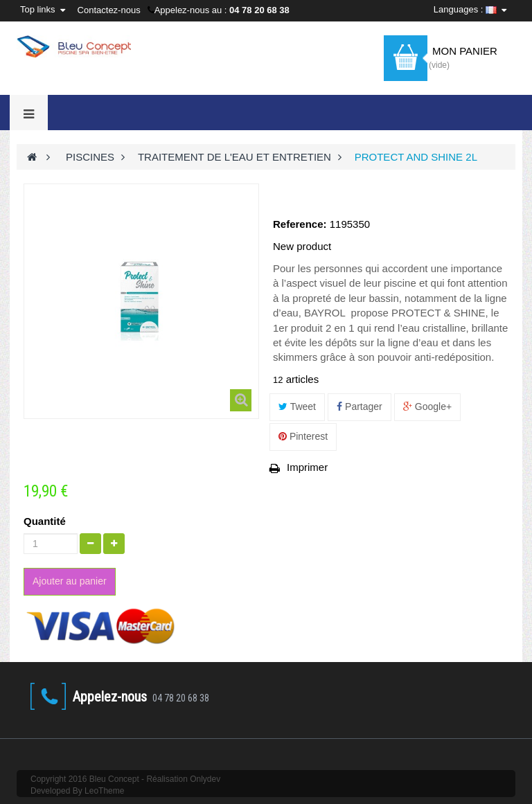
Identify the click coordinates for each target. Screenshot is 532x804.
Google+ (427, 407)
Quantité (45, 521)
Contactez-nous (109, 10)
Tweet (297, 407)
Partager (360, 407)
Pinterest (303, 436)
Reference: (300, 224)
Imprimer (307, 467)
